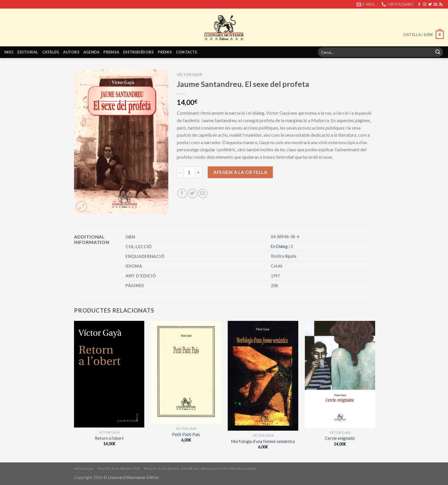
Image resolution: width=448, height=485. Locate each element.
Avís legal (84, 469)
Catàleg (51, 52)
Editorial (28, 52)
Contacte (187, 52)
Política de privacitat (119, 469)
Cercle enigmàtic (340, 438)
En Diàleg (280, 246)
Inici (9, 52)
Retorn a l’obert (109, 438)
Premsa (111, 52)
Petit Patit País (186, 435)
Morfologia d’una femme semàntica (263, 441)
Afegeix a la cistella (240, 172)
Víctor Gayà (190, 75)
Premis (165, 52)
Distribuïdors (138, 52)
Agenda (92, 52)
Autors (71, 52)
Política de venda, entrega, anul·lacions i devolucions (200, 469)
